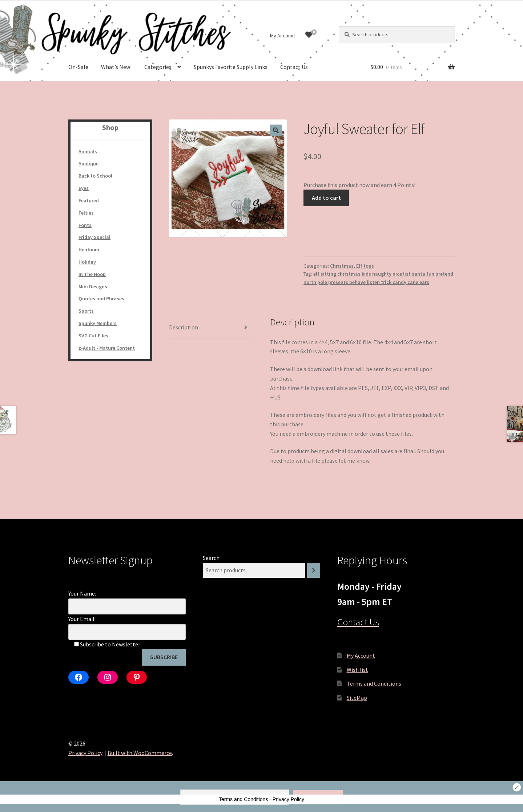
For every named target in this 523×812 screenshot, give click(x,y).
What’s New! (116, 67)
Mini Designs (93, 287)
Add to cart (326, 198)
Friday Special (94, 237)
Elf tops (365, 266)
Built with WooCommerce (140, 753)
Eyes (84, 188)
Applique (88, 163)
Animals (88, 151)
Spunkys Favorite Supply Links (231, 67)
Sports (86, 311)
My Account (283, 36)
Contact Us (294, 67)
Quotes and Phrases (101, 299)
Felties (86, 213)
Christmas (342, 266)
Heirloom (89, 249)
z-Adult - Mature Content (107, 348)
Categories (158, 67)
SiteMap (357, 698)
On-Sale (78, 67)
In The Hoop (92, 274)
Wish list (357, 670)
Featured (89, 200)
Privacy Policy (85, 753)
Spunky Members (98, 323)
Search (211, 558)
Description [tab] (184, 327)
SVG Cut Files (93, 336)
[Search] (314, 570)
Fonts (85, 225)
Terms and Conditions (374, 683)
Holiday (87, 262)
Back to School (95, 176)
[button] (276, 130)
